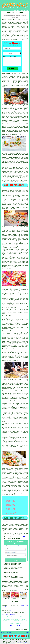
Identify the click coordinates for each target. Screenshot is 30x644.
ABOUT (18, 10)
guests (14, 75)
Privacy (27, 632)
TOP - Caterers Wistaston (8, 615)
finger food (14, 319)
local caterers (18, 492)
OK (26, 643)
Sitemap (3, 632)
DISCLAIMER (26, 10)
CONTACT (22, 10)
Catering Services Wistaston (11, 539)
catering (12, 34)
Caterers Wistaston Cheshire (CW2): (12, 20)
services (23, 250)
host (18, 76)
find (7, 524)
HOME (12, 10)
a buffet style (14, 171)
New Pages (9, 632)
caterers (13, 241)
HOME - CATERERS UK (15, 626)
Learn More (19, 643)
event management (7, 194)
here (24, 536)
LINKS (15, 10)
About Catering (6, 74)
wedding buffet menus (17, 475)
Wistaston (11, 251)
